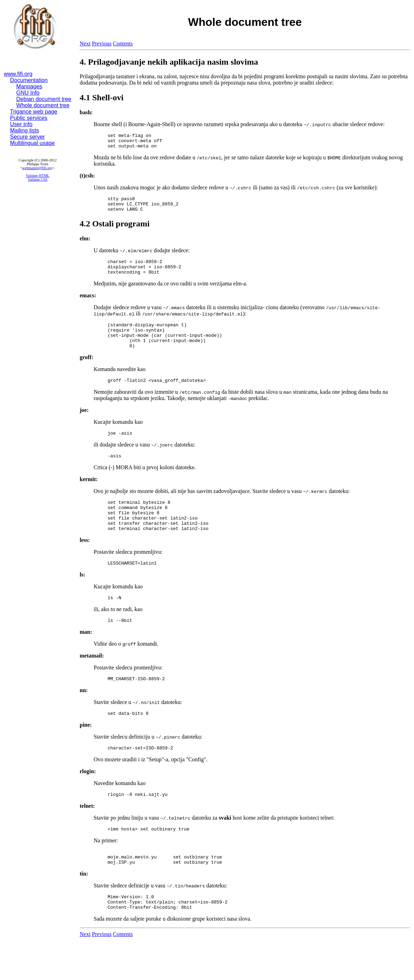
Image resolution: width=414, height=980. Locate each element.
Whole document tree (43, 105)
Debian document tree (44, 99)
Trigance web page (34, 112)
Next (85, 43)
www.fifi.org (18, 74)
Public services (29, 118)
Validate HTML (38, 176)
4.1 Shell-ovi (101, 97)
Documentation (29, 80)
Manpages (30, 86)
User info (21, 124)
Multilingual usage (32, 143)
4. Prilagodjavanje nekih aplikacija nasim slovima (169, 62)
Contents (123, 43)
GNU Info (28, 93)
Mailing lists (25, 130)
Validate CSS (38, 179)
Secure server (28, 137)
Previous (102, 43)
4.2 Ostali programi (115, 230)
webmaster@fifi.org (37, 168)
